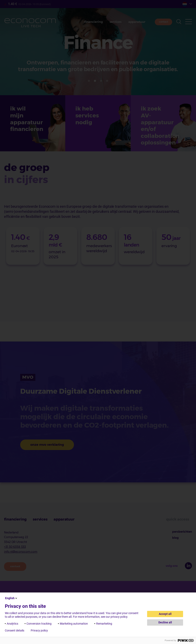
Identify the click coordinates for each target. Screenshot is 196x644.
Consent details (15, 630)
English (11, 598)
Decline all (165, 622)
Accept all (165, 614)
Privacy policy (39, 630)
